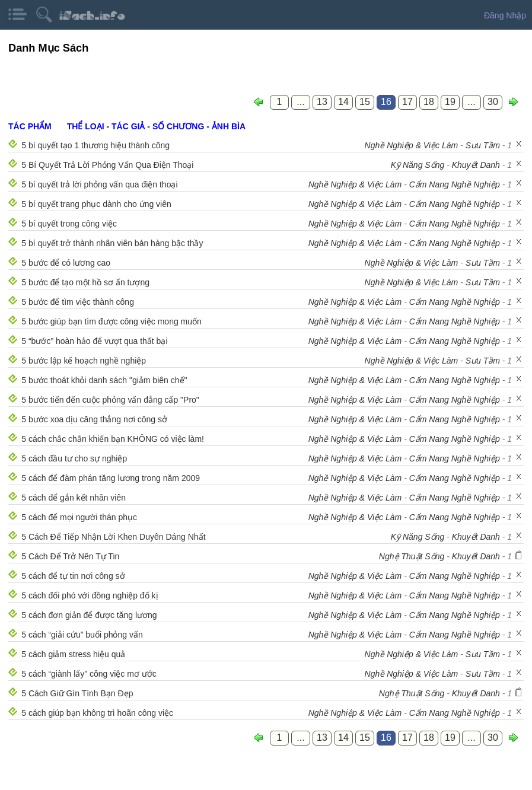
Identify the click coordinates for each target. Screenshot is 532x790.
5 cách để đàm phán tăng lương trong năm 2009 (111, 478)
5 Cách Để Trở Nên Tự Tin (70, 556)
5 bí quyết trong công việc (69, 224)
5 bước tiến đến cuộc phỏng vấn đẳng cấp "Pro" (110, 400)
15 (365, 102)
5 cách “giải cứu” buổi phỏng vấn (82, 635)
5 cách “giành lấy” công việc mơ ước (89, 674)
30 (493, 102)
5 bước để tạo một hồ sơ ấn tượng (85, 282)
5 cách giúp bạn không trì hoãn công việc (97, 713)
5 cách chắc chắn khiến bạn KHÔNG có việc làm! (113, 439)
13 (322, 102)
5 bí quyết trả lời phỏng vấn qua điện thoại (99, 184)
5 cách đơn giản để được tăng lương (89, 615)
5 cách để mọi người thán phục (79, 517)
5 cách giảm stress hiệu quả (73, 654)
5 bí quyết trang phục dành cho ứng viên (96, 204)
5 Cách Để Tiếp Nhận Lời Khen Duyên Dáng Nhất (113, 537)
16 (386, 102)
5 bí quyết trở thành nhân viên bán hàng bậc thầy (112, 243)
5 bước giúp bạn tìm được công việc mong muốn (112, 321)
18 (429, 102)
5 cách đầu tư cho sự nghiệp (74, 458)
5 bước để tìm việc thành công (78, 302)
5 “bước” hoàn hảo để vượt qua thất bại (94, 341)
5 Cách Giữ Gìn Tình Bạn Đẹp (77, 693)
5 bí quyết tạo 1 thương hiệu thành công (95, 145)
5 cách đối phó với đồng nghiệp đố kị (90, 595)
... (300, 102)
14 (343, 102)
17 (407, 102)
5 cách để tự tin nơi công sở (73, 576)
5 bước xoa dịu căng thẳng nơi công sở (94, 419)
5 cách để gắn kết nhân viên (74, 498)
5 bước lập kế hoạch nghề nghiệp (84, 361)
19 (450, 102)
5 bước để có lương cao (66, 263)
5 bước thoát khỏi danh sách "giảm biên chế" (104, 380)
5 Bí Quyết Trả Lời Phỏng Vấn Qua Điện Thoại (107, 165)
